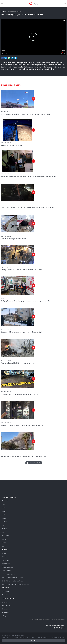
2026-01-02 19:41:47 (6, 454)
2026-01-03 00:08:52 (6, 236)
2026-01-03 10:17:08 (6, 143)
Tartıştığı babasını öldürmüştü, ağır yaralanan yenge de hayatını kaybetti (25, 301)
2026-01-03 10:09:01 (6, 174)
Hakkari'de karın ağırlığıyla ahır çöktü (13, 239)
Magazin (4, 539)
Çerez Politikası (6, 571)
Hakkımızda (5, 560)
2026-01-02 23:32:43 (6, 267)
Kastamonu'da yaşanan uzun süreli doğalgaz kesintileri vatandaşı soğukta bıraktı (29, 176)
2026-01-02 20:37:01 (6, 423)
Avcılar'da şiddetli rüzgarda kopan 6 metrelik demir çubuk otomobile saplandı (27, 208)
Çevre (4, 532)
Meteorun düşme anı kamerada (12, 145)
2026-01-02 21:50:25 (6, 361)
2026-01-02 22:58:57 (6, 298)
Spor (3, 515)
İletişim (4, 553)
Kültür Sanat (5, 536)
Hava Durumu (6, 606)
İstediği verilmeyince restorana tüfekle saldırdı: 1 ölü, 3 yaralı (22, 270)
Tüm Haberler (6, 613)
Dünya (4, 518)
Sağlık (4, 525)
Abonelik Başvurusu (8, 567)
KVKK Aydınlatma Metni (9, 574)
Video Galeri (5, 592)
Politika (4, 508)
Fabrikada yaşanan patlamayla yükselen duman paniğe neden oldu (24, 456)
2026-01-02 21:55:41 (6, 330)
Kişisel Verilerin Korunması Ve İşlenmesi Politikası (16, 585)
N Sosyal (4, 616)
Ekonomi (4, 522)
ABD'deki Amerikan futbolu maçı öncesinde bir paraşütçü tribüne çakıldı (26, 114)
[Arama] (65, 4)
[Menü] (2, 4)
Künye (4, 557)
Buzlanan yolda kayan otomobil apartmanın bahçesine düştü (22, 332)
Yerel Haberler (6, 602)
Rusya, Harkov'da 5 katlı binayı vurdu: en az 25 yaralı (19, 363)
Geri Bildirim (34, 641)
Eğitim (4, 543)
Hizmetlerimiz (6, 564)
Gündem (4, 504)
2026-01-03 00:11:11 (6, 205)
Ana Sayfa (5, 501)
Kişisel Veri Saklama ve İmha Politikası (13, 578)
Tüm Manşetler (6, 609)
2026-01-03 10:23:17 (6, 112)
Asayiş (4, 511)
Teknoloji (5, 529)
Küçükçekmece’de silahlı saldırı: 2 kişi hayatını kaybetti (20, 394)
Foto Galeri (5, 595)
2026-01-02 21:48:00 (6, 392)
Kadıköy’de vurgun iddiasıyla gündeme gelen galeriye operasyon (23, 425)
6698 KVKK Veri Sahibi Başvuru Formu (12, 581)
